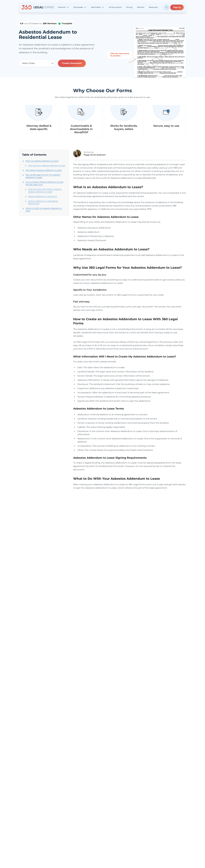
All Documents (115, 7)
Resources (153, 7)
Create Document (72, 63)
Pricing (129, 7)
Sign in (177, 7)
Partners (141, 7)
